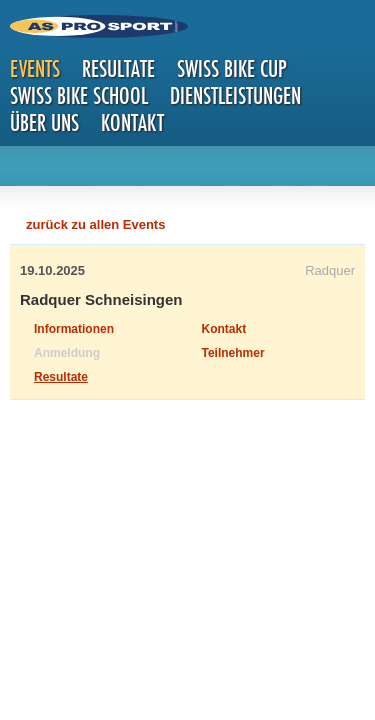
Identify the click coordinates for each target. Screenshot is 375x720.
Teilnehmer (233, 353)
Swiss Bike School (79, 95)
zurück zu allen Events (95, 224)
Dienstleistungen (235, 95)
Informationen (74, 329)
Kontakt (132, 122)
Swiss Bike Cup (232, 68)
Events (35, 68)
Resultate (118, 68)
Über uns (44, 122)
